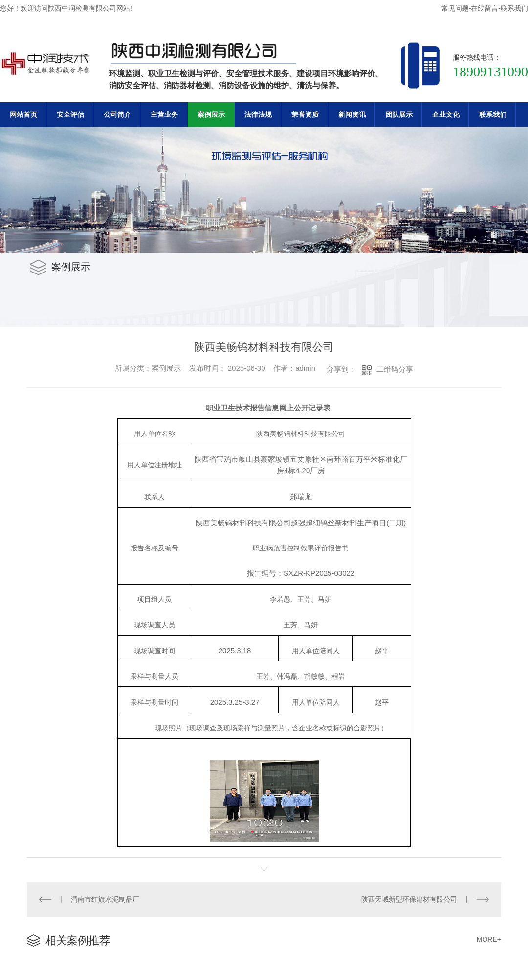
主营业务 (164, 114)
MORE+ (489, 939)
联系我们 (514, 8)
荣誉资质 (305, 114)
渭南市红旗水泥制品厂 (105, 899)
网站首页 (23, 114)
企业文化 (446, 114)
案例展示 (211, 114)
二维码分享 (395, 369)
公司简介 (117, 114)
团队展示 (399, 114)
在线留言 (484, 8)
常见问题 (455, 8)
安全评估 (70, 114)
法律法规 (258, 114)
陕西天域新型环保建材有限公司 (409, 899)
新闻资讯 (352, 114)
